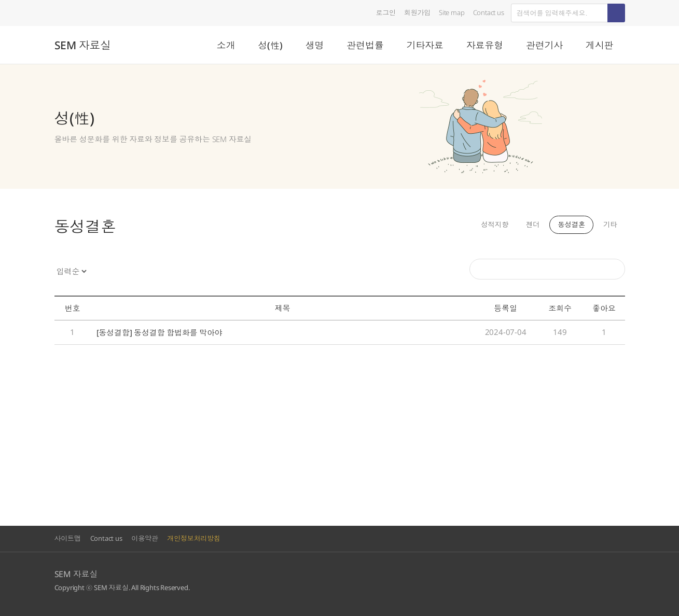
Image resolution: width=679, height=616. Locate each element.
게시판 (599, 45)
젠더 (531, 225)
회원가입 (417, 12)
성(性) (270, 45)
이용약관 (144, 538)
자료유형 (485, 45)
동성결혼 (570, 225)
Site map (452, 12)
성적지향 (491, 225)
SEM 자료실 (83, 45)
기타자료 (425, 45)
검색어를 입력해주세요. (470, 259)
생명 (315, 45)
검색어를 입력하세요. (511, 4)
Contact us (489, 12)
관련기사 (544, 45)
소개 (226, 45)
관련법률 (365, 45)
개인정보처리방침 (193, 538)
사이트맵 (68, 538)
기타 (610, 225)
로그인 (385, 12)
